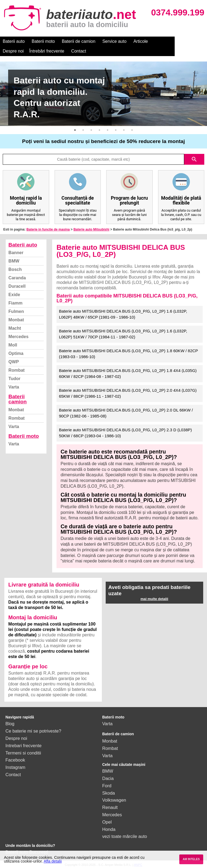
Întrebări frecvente (20, 51)
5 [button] (108, 130)
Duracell (17, 286)
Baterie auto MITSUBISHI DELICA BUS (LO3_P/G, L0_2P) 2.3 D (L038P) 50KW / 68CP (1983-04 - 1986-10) (125, 433)
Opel (107, 822)
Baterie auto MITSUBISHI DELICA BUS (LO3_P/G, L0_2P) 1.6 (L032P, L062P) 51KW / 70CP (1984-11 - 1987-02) (123, 334)
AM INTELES (191, 859)
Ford (107, 786)
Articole (141, 41)
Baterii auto (14, 41)
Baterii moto (43, 41)
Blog (10, 724)
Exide (14, 295)
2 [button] (83, 130)
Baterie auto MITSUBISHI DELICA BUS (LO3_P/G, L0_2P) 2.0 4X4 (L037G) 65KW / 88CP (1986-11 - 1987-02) (128, 393)
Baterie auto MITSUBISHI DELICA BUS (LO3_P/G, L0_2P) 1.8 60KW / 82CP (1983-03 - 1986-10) (128, 354)
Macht (15, 328)
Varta (14, 387)
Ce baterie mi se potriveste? (33, 731)
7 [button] (124, 130)
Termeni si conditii (23, 753)
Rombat (17, 370)
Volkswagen (114, 800)
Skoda (109, 793)
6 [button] (116, 130)
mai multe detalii (154, 599)
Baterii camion (18, 399)
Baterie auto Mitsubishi (91, 229)
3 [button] (91, 130)
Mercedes (18, 337)
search (194, 159)
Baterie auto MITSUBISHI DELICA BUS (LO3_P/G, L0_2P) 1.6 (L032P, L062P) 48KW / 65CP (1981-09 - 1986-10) (123, 314)
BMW (14, 261)
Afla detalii (53, 861)
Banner (16, 253)
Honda (109, 829)
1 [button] (75, 130)
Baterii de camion (79, 41)
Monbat (16, 320)
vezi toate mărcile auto (125, 836)
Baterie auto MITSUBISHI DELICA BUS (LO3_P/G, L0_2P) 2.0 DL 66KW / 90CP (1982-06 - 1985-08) (126, 413)
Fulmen (16, 311)
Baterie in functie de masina (48, 229)
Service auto (115, 41)
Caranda (17, 278)
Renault (110, 807)
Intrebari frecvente (23, 746)
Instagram (15, 767)
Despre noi (165, 41)
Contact (52, 51)
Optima (16, 353)
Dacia (108, 778)
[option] (103, 94)
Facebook (15, 760)
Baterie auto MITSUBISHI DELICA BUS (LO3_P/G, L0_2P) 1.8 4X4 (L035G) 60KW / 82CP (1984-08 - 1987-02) (128, 374)
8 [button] (132, 130)
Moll (13, 345)
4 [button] (99, 130)
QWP (14, 362)
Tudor (14, 379)
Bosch (15, 269)
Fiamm (15, 303)
